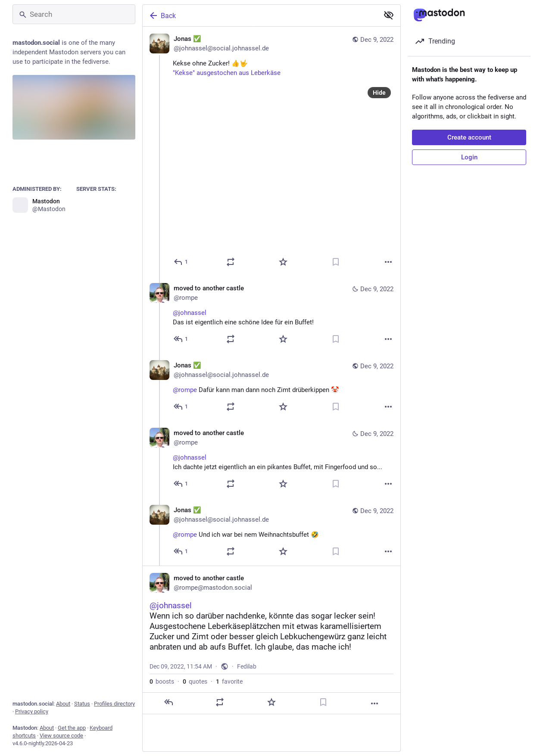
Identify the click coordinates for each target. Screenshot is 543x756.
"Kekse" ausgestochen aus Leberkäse (227, 73)
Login (469, 157)
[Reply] (181, 262)
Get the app (72, 728)
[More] (388, 262)
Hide (379, 93)
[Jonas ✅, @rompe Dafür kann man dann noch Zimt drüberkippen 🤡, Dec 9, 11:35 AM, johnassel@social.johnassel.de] (271, 387)
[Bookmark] (336, 262)
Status (82, 704)
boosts (162, 681)
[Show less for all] (389, 15)
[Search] (74, 14)
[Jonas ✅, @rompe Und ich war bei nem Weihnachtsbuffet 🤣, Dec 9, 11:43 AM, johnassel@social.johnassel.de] (271, 532)
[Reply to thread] (181, 339)
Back (162, 16)
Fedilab (247, 666)
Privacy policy (32, 711)
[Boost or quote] (231, 262)
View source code (61, 736)
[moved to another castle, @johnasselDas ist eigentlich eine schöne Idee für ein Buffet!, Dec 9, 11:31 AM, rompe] (271, 315)
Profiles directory (114, 704)
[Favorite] (283, 262)
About (63, 704)
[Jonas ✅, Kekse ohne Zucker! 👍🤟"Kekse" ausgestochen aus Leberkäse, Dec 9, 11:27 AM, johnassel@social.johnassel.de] (271, 151)
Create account (469, 137)
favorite (229, 681)
